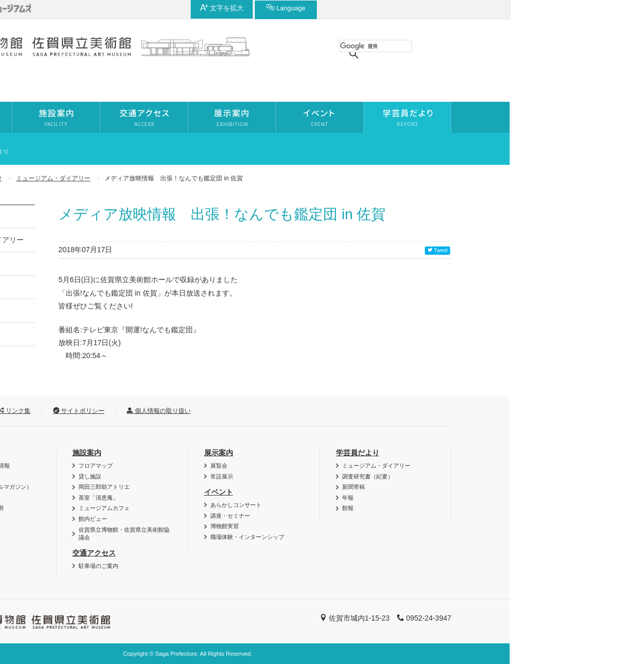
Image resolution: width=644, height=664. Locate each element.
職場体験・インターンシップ (382, 537)
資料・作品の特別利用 (110, 508)
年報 (79, 311)
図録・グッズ (98, 476)
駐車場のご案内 (233, 566)
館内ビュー (227, 519)
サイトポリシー (213, 411)
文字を (491, 8)
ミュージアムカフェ (239, 508)
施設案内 (221, 453)
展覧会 (353, 466)
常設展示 (356, 476)
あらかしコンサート (370, 505)
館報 (79, 334)
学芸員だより (118, 178)
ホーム (72, 178)
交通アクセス (228, 553)
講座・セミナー (365, 516)
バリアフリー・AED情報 (113, 466)
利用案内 (89, 453)
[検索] (510, 46)
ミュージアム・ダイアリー (188, 178)
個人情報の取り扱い (293, 411)
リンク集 (149, 411)
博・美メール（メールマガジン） (124, 487)
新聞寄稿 (86, 287)
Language (555, 8)
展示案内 (353, 453)
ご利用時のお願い (104, 519)
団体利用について (104, 498)
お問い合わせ (87, 411)
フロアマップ (230, 466)
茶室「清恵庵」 (233, 498)
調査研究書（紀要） (104, 264)
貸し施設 (224, 476)
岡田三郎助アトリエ (239, 487)
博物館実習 (359, 526)
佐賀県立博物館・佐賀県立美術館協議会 (258, 534)
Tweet (572, 250)
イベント (353, 492)
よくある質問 (98, 530)
